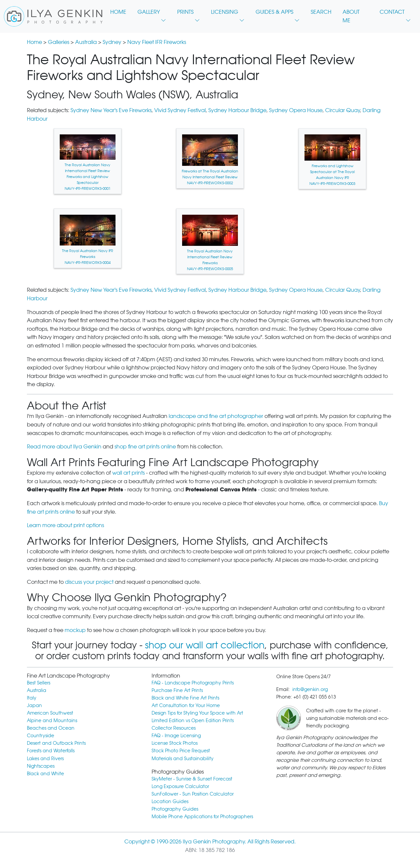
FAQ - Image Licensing (176, 735)
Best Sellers (39, 683)
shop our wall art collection (205, 645)
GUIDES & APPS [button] (278, 14)
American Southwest (50, 713)
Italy (32, 698)
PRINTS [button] (189, 14)
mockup (75, 630)
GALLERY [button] (152, 14)
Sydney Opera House (296, 110)
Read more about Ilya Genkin (64, 447)
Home (34, 42)
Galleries (59, 42)
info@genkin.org (310, 689)
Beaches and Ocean (51, 728)
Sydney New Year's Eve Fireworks (111, 110)
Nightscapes (41, 766)
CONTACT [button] (395, 14)
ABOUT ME (351, 16)
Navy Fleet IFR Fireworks (157, 42)
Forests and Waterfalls (51, 750)
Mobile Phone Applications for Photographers (202, 816)
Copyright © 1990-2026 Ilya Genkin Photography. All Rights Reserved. (210, 842)
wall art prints (128, 473)
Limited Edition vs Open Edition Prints (193, 720)
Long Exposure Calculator (180, 786)
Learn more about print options (65, 525)
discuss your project (89, 582)
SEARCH (321, 12)
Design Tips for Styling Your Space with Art (197, 713)
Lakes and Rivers (45, 758)
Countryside (41, 735)
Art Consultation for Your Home (186, 705)
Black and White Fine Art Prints (185, 698)
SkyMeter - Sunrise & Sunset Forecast (192, 779)
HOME (118, 12)
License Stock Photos (175, 743)
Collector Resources (174, 728)
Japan (34, 705)
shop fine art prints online (145, 447)
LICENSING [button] (228, 14)
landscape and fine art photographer (216, 416)
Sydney (112, 42)
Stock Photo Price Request (181, 750)
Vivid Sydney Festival (180, 110)
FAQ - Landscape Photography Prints (193, 683)
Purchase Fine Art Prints (177, 690)
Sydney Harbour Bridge (237, 110)
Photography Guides (175, 809)
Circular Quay (343, 110)
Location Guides (170, 801)
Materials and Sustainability (183, 758)
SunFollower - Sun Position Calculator (193, 794)
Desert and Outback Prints (56, 743)
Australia (86, 42)
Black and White (45, 773)
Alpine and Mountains (52, 720)
